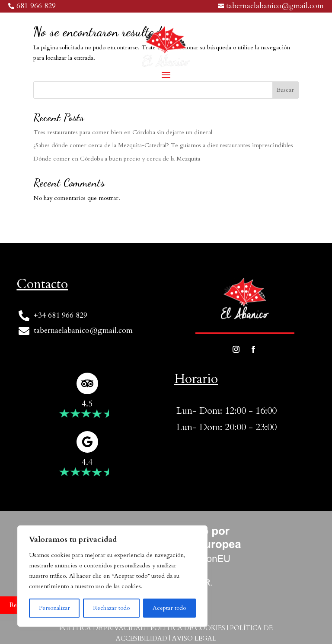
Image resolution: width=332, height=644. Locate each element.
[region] (112, 576)
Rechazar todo (111, 608)
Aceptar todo (169, 608)
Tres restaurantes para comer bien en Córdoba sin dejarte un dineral (123, 132)
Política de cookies (188, 628)
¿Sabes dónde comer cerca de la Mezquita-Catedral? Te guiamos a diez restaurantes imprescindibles (163, 145)
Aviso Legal (194, 638)
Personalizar (54, 608)
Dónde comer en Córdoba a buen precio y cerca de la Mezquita (117, 159)
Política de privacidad (102, 628)
